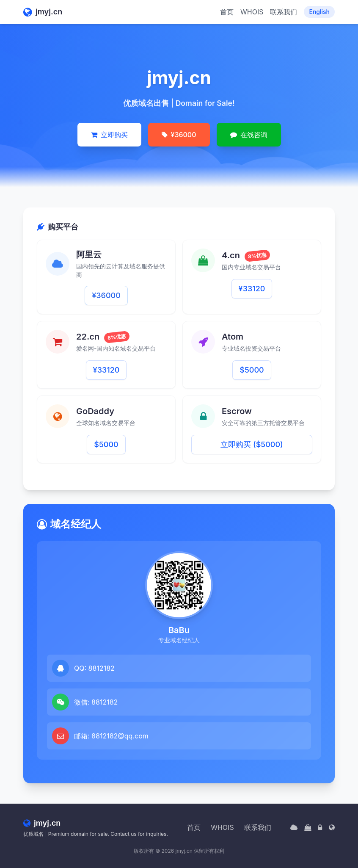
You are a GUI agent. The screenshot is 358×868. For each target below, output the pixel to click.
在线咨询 (249, 135)
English (319, 12)
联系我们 (284, 12)
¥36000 (179, 135)
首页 (227, 12)
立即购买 (109, 135)
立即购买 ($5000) (252, 444)
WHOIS (252, 12)
